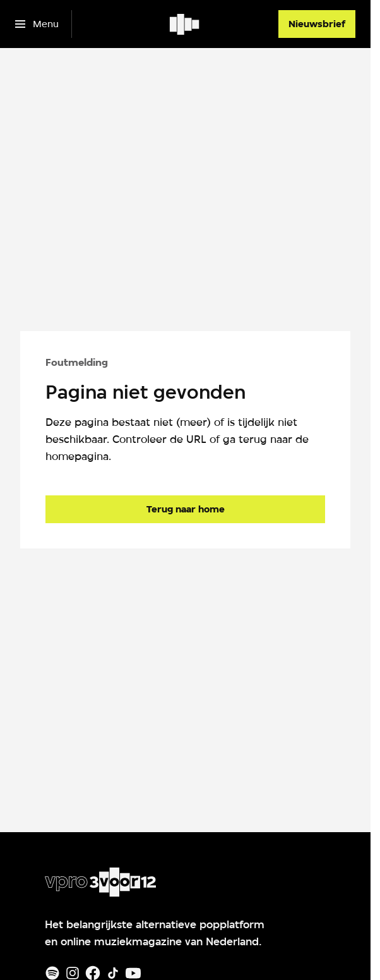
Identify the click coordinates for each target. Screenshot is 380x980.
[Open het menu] (37, 24)
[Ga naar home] (185, 24)
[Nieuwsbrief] (317, 24)
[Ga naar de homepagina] (185, 509)
